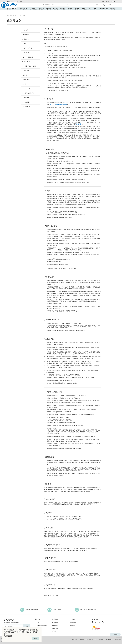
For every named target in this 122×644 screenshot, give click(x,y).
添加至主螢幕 (106, 1)
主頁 (8, 16)
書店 (95, 12)
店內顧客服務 (55, 623)
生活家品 (56, 12)
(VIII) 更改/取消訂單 (26, 56)
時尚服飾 (77, 12)
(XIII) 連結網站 (25, 77)
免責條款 (101, 640)
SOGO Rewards (19, 1)
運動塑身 (70, 12)
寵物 (90, 12)
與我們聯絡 (79, 124)
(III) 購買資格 (25, 39)
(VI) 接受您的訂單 (26, 47)
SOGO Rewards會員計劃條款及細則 (88, 640)
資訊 (11, 16)
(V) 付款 (23, 43)
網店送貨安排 (55, 626)
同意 (36, 639)
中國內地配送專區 (103, 12)
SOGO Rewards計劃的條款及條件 (58, 105)
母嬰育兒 (48, 12)
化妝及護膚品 (33, 12)
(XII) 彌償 (24, 72)
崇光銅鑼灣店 (73, 623)
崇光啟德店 (72, 626)
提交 (27, 626)
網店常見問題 (55, 628)
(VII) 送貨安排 (25, 51)
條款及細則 (74, 640)
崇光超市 (41, 12)
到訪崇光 (10, 1)
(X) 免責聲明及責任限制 (28, 64)
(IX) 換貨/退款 (25, 60)
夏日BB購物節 (23, 12)
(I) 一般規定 (24, 30)
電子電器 (63, 12)
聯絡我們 (54, 631)
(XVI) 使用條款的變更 (27, 89)
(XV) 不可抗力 (25, 85)
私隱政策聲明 (8, 636)
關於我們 (37, 623)
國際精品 (84, 12)
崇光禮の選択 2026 (12, 12)
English (113, 1)
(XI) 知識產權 (25, 68)
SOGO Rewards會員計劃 (41, 626)
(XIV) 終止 (24, 81)
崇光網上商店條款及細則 (19, 16)
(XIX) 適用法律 (25, 102)
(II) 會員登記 (24, 34)
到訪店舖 (113, 12)
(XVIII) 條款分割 (25, 98)
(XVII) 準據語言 (25, 94)
